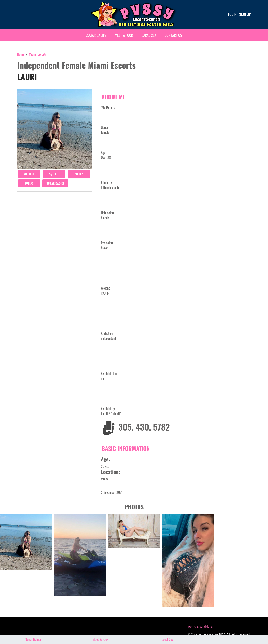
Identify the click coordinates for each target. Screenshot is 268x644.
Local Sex (149, 35)
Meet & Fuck (124, 35)
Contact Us (173, 35)
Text (29, 174)
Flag (29, 183)
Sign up (245, 14)
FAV (79, 174)
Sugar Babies (96, 35)
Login (232, 14)
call (54, 174)
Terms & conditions (200, 627)
